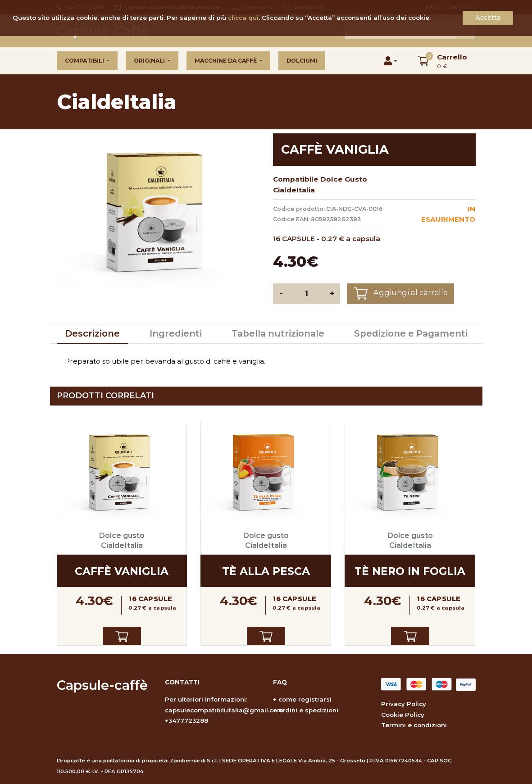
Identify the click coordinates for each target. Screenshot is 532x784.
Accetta (488, 18)
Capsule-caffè (102, 685)
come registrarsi (305, 699)
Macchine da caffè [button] (226, 61)
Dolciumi (302, 61)
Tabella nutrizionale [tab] (278, 333)
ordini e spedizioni (308, 710)
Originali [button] (150, 61)
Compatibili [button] (85, 61)
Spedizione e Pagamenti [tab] (411, 333)
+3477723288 (186, 720)
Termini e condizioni (414, 725)
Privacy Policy (404, 704)
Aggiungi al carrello (401, 294)
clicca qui (243, 18)
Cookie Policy (403, 715)
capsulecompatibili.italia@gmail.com (224, 710)
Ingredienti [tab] (176, 333)
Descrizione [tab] (92, 333)
